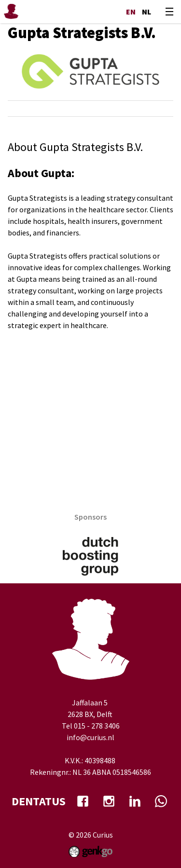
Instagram (109, 801)
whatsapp (161, 801)
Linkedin (135, 801)
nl (146, 12)
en (131, 12)
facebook (83, 801)
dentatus (39, 801)
